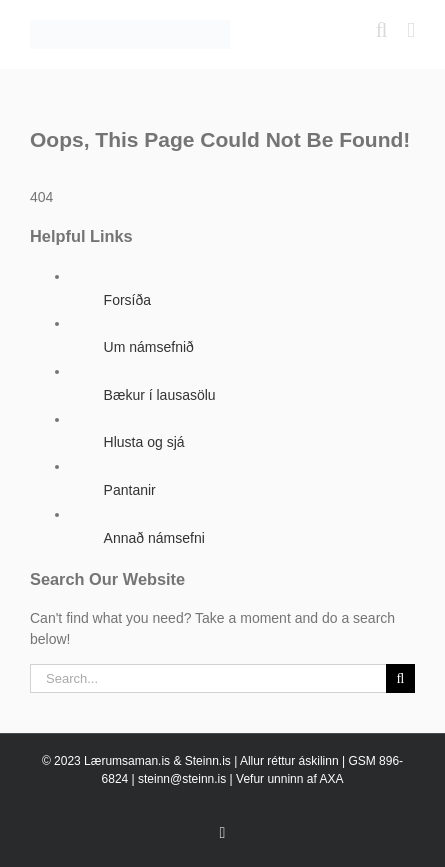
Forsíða (127, 300)
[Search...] (208, 678)
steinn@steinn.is (182, 779)
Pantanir (130, 490)
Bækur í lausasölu (160, 395)
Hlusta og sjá (144, 442)
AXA (331, 779)
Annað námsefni (154, 538)
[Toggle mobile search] (382, 30)
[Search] (400, 678)
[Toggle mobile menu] (411, 30)
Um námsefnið (149, 347)
